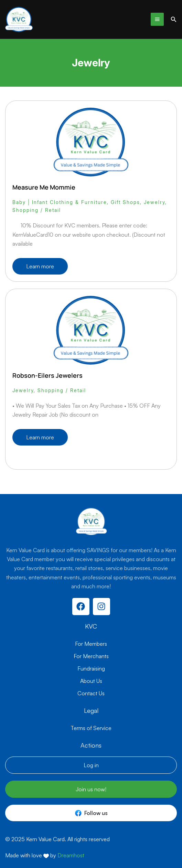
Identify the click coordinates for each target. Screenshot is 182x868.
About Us (91, 681)
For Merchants (91, 656)
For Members (91, 644)
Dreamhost (71, 855)
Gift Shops (125, 202)
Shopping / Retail (37, 210)
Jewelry (154, 202)
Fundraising (91, 668)
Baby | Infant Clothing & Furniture (60, 202)
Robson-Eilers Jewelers (47, 375)
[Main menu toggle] (157, 19)
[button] (174, 19)
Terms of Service (91, 728)
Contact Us (91, 693)
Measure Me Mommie (44, 187)
